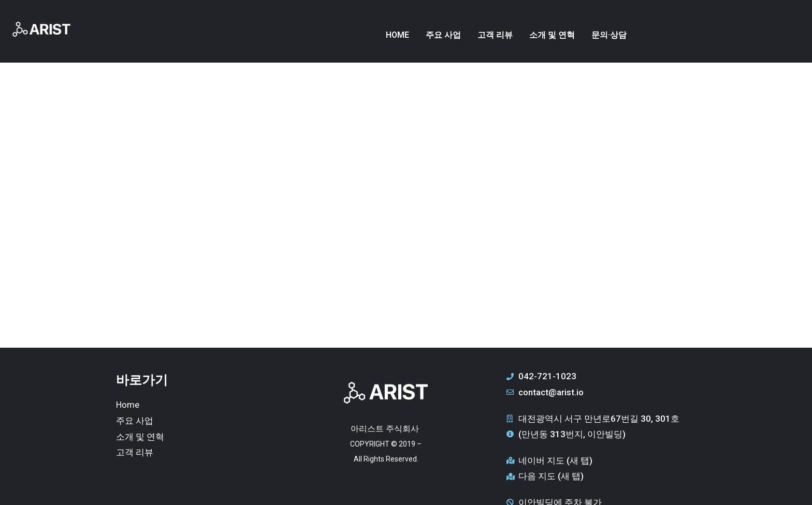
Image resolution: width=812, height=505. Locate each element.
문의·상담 (609, 35)
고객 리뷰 (495, 35)
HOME (397, 35)
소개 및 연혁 (552, 35)
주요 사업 (443, 35)
